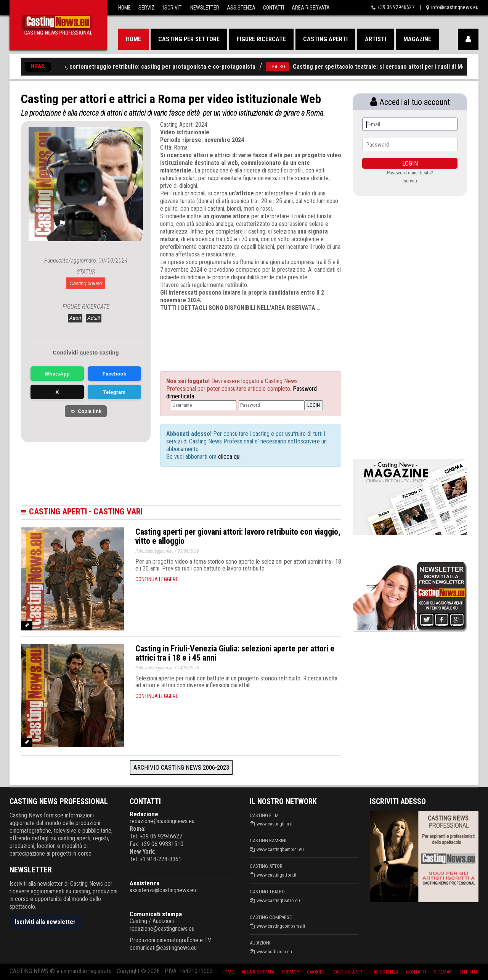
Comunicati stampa (156, 914)
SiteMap (443, 972)
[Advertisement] (236, 335)
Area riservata (258, 972)
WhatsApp (57, 374)
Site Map (469, 972)
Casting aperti (325, 39)
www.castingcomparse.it (281, 926)
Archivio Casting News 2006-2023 (181, 767)
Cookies (316, 972)
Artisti (376, 39)
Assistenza (241, 8)
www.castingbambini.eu (280, 849)
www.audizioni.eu (274, 952)
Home (124, 8)
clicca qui (229, 457)
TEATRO (285, 67)
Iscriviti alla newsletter (45, 922)
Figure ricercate (261, 39)
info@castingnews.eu (455, 7)
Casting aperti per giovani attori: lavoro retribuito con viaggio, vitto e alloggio (238, 536)
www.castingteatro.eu (278, 900)
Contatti (274, 8)
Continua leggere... (159, 579)
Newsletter (205, 8)
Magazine (417, 39)
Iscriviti (173, 8)
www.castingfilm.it (275, 824)
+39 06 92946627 (396, 7)
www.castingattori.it (277, 875)
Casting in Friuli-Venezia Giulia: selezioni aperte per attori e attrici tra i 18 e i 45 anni (235, 653)
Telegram (114, 392)
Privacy (291, 972)
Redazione (144, 814)
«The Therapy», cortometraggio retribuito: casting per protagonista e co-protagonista (149, 67)
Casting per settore (189, 39)
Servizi (147, 8)
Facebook (114, 374)
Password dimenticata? (410, 173)
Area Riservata (311, 8)
